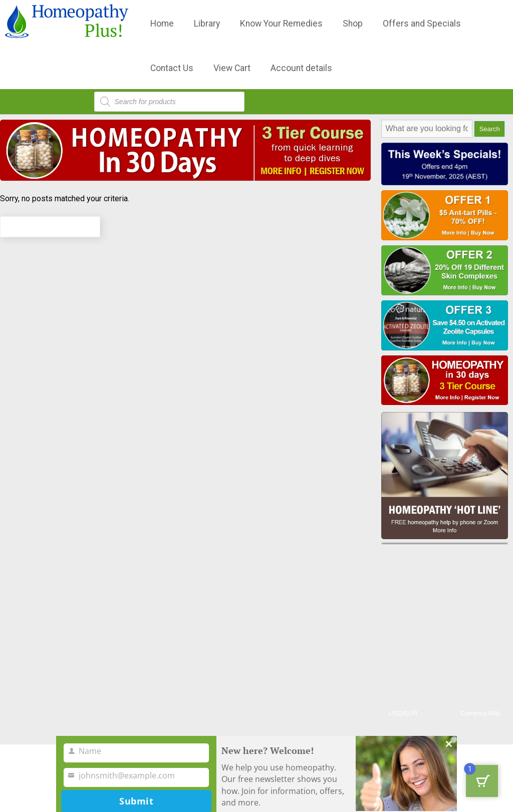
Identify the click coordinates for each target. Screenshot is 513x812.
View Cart (232, 68)
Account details (301, 68)
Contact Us (172, 68)
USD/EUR (404, 713)
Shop (353, 24)
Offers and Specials (422, 24)
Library (207, 24)
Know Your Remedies (281, 24)
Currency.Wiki (480, 713)
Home (162, 24)
